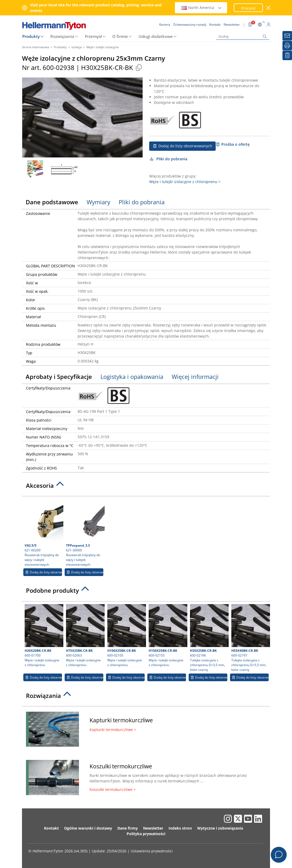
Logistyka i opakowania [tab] (132, 377)
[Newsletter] (287, 36)
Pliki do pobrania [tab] (142, 202)
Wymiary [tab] (98, 202)
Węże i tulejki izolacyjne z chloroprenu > (185, 182)
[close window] (269, 8)
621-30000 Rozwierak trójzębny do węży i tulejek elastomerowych (85, 533)
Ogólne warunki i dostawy (88, 828)
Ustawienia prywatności (152, 851)
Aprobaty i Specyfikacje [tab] (59, 377)
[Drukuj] (287, 46)
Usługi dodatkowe (156, 36)
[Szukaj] (243, 36)
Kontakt (51, 828)
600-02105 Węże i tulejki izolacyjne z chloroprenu (126, 636)
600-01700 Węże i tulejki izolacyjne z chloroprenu (43, 636)
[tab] (146, 487)
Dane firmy (128, 828)
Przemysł (93, 36)
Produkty (31, 36)
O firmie (120, 36)
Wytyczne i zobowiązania (220, 828)
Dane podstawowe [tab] (52, 202)
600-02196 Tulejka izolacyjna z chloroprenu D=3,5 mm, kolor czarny (209, 638)
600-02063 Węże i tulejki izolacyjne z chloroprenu (85, 636)
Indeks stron (180, 828)
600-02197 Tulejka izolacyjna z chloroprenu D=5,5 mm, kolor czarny (250, 638)
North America (202, 8)
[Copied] (139, 67)
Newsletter (153, 828)
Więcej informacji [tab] (195, 377)
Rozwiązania (62, 36)
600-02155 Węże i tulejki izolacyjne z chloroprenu (167, 636)
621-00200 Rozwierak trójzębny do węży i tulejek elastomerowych (43, 533)
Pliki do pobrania (168, 159)
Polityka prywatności (146, 834)
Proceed (248, 8)
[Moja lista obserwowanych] (287, 55)
